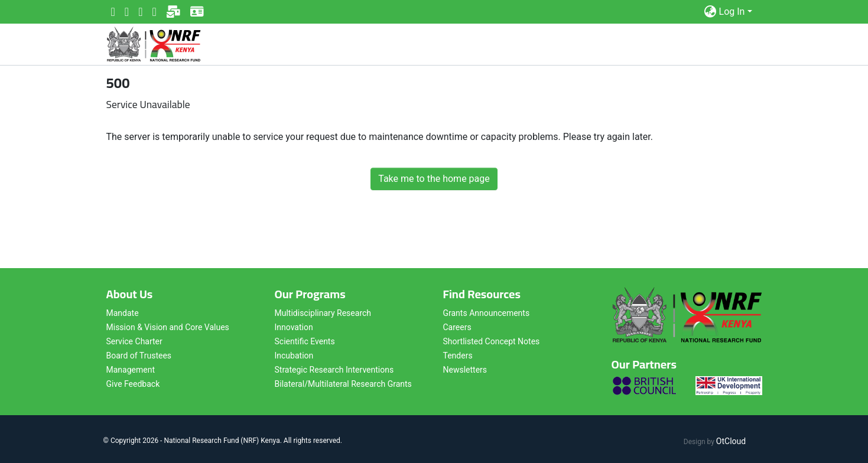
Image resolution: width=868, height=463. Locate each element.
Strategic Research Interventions (334, 370)
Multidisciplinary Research (323, 313)
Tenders (458, 356)
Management (131, 370)
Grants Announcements (487, 313)
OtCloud (731, 441)
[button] (711, 12)
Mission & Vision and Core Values (168, 327)
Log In (732, 12)
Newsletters (465, 370)
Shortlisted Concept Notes (492, 341)
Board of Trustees (139, 356)
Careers (457, 327)
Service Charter (134, 341)
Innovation (294, 327)
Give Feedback (133, 384)
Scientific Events (305, 341)
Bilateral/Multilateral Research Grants (343, 384)
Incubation (294, 356)
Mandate (123, 313)
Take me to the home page (434, 179)
